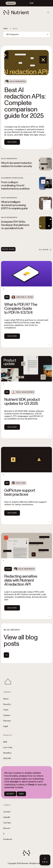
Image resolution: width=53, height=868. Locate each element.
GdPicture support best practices (20, 492)
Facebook (8, 839)
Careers (7, 715)
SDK (7, 297)
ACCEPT (10, 794)
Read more (12, 336)
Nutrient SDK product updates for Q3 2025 (22, 401)
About (6, 699)
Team (6, 710)
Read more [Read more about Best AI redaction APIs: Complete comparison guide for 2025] (12, 142)
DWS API (7, 758)
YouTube (7, 823)
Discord (7, 828)
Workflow (7, 753)
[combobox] (26, 34)
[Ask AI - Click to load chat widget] (45, 860)
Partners (7, 721)
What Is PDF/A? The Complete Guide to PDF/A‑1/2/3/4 (21, 308)
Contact (7, 812)
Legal (5, 726)
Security (7, 704)
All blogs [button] (46, 250)
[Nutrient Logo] (16, 12)
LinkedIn (7, 817)
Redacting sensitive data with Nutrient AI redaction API (21, 580)
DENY (21, 794)
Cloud (8, 569)
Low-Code (8, 747)
